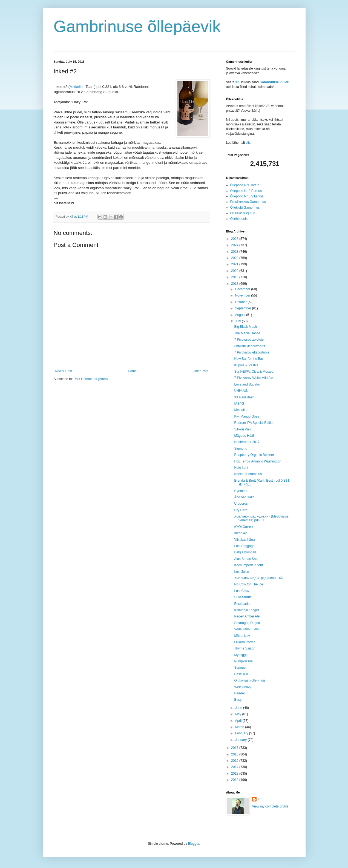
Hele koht (241, 468)
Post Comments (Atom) (91, 379)
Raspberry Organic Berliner (254, 455)
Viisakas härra (245, 540)
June (239, 708)
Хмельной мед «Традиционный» (259, 578)
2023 (235, 252)
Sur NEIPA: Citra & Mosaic (254, 372)
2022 (235, 258)
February (242, 733)
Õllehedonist (239, 219)
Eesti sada (242, 604)
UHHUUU (241, 391)
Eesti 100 (241, 674)
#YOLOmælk (244, 527)
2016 (235, 754)
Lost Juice (241, 572)
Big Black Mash (245, 327)
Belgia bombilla (245, 552)
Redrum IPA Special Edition (254, 423)
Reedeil (240, 693)
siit (237, 82)
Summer (240, 668)
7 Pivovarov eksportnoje (252, 352)
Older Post (201, 371)
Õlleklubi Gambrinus (245, 208)
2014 (235, 767)
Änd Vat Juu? (244, 497)
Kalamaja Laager (247, 610)
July (238, 321)
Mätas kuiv (242, 636)
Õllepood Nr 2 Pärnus (246, 191)
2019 (235, 277)
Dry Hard (241, 510)
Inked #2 (240, 533)
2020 (235, 271)
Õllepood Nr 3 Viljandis (247, 196)
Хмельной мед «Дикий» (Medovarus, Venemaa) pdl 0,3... (262, 518)
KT (260, 799)
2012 (235, 780)
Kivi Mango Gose (247, 416)
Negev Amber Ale (247, 616)
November (243, 295)
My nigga (241, 655)
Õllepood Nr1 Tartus (245, 185)
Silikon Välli (242, 429)
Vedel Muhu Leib (246, 629)
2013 (235, 774)
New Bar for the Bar (248, 359)
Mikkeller (77, 87)
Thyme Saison (245, 648)
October (241, 302)
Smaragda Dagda (247, 623)
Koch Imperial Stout (248, 565)
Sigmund (241, 449)
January (241, 740)
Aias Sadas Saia (246, 559)
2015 (235, 761)
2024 (235, 245)
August (241, 315)
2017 (235, 748)
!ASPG (239, 404)
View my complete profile (270, 806)
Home (132, 371)
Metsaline (241, 410)
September (243, 308)
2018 (235, 284)
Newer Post (64, 371)
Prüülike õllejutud (243, 213)
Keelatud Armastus (248, 474)
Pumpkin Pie (243, 661)
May (238, 714)
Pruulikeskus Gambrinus (248, 202)
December (243, 289)
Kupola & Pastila (246, 365)
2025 (235, 239)
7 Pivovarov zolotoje (249, 340)
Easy (238, 700)
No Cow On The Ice (248, 584)
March (240, 727)
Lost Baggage (244, 546)
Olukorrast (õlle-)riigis (250, 680)
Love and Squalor (247, 384)
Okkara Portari (245, 642)
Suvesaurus (243, 597)
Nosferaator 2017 (247, 442)
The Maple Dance (247, 333)
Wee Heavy (243, 687)
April (239, 721)
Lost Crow (241, 591)
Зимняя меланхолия (249, 346)
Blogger (194, 844)
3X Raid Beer (244, 397)
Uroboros (241, 504)
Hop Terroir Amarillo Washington (258, 461)
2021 (235, 264)
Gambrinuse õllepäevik (137, 26)
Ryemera (241, 491)
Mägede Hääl (244, 436)
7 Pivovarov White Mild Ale (254, 378)
